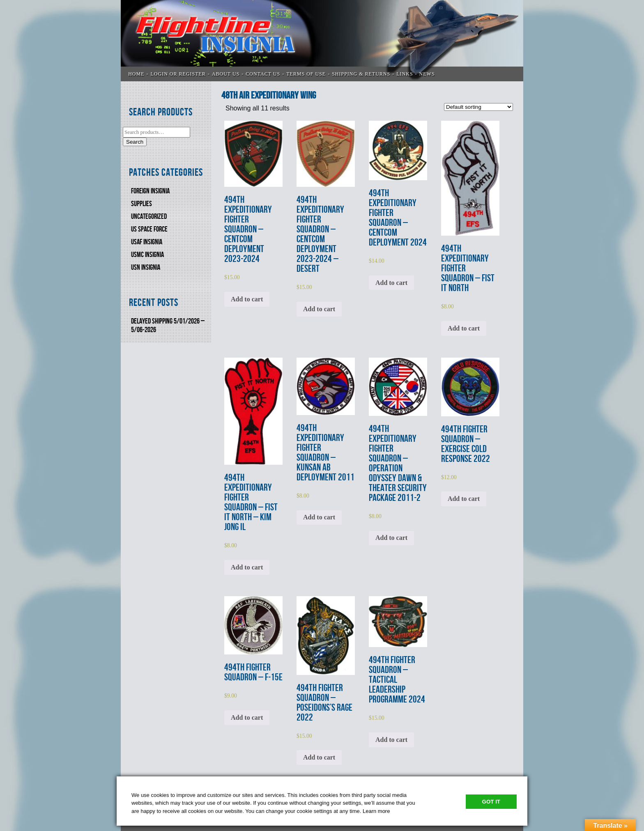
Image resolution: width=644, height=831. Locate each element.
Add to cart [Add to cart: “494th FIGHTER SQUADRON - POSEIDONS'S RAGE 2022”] (319, 757)
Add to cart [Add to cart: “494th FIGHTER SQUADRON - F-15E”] (247, 717)
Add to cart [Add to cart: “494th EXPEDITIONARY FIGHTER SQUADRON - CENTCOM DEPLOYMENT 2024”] (391, 283)
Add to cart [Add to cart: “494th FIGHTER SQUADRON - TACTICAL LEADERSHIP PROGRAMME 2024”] (391, 740)
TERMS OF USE (306, 74)
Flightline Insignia (322, 41)
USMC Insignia (147, 255)
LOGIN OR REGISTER (178, 74)
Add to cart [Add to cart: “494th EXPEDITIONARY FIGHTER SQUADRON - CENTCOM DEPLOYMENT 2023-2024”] (247, 299)
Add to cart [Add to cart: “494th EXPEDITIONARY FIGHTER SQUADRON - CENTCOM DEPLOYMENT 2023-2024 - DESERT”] (319, 309)
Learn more (376, 811)
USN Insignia (146, 267)
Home (136, 74)
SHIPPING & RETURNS (361, 74)
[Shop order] (478, 107)
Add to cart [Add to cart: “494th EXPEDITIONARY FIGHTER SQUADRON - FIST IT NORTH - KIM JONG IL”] (247, 567)
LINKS (405, 74)
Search (135, 142)
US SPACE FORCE (149, 229)
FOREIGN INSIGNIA (150, 191)
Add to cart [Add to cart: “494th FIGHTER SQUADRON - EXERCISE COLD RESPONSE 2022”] (464, 499)
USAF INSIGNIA (147, 242)
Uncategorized (149, 217)
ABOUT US (226, 74)
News (427, 74)
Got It (491, 802)
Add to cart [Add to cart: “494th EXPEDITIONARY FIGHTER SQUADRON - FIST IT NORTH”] (464, 328)
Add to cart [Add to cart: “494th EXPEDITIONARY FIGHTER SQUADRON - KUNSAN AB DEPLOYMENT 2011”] (319, 517)
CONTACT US (263, 74)
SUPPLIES (141, 204)
